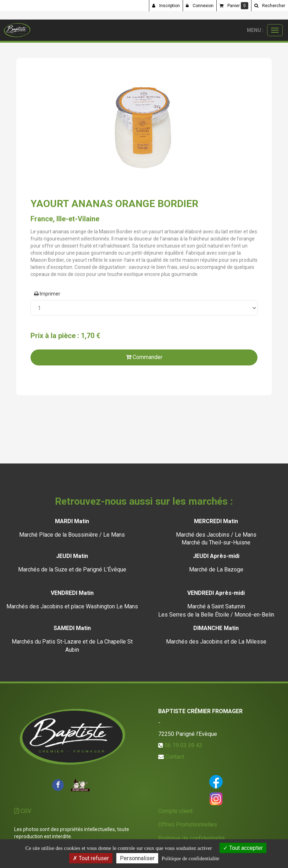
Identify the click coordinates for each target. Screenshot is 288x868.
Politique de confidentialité (192, 838)
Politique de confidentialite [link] (190, 858)
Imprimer (47, 294)
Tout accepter (243, 848)
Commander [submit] (144, 357)
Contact (175, 757)
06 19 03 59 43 (183, 745)
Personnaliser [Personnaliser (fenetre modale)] (137, 858)
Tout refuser (91, 858)
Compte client (175, 811)
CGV (23, 811)
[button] (270, 6)
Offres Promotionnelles (188, 824)
